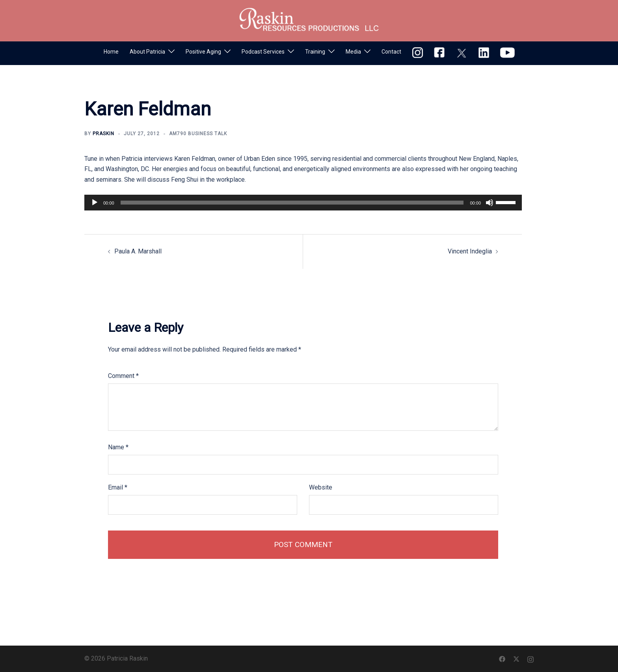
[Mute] (490, 203)
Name (118, 447)
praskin (103, 134)
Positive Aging (203, 52)
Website (321, 487)
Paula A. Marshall (138, 251)
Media (353, 52)
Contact (391, 52)
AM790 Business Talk (198, 134)
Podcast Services (263, 52)
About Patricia (147, 52)
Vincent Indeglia (470, 251)
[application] (303, 203)
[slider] (292, 203)
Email (118, 487)
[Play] (95, 203)
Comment (123, 376)
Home (111, 52)
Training (315, 52)
